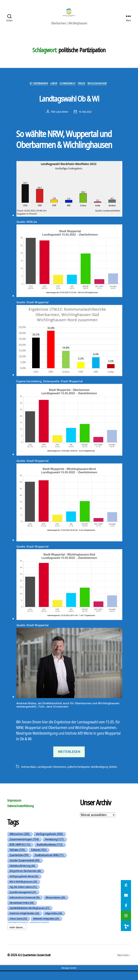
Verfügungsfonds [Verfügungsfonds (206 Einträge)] (49, 843)
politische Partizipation (81, 772)
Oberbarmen (61, 772)
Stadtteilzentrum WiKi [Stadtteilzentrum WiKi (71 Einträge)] (49, 865)
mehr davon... (17, 937)
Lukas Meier (62, 117)
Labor (51, 88)
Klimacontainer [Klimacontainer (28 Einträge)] (55, 907)
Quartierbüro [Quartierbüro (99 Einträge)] (19, 865)
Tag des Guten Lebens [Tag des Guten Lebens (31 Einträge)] (23, 896)
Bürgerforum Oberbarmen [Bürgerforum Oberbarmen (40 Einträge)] (25, 880)
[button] (126, 926)
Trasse (84, 88)
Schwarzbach (68, 88)
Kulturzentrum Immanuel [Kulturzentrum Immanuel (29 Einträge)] (24, 907)
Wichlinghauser (103, 88)
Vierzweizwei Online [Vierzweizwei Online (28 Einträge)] (22, 912)
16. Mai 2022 (85, 117)
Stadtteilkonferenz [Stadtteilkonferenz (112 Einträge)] (50, 854)
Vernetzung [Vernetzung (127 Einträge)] (54, 849)
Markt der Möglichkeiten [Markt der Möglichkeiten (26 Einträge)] (24, 923)
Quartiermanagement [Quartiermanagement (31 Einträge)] (23, 902)
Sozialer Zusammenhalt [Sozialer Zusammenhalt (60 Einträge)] (24, 870)
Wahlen (25, 776)
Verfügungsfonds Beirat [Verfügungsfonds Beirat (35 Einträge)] (24, 886)
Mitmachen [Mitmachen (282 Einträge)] (20, 843)
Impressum (14, 810)
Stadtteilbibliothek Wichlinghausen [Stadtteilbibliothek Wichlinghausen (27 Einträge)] (29, 917)
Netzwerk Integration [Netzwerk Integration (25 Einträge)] (46, 928)
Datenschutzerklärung (21, 815)
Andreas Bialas (29, 772)
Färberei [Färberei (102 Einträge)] (39, 859)
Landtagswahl (45, 772)
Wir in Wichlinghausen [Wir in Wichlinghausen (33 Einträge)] (23, 891)
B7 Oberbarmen (34, 88)
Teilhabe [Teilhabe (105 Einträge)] (17, 859)
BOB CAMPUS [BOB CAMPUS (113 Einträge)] (20, 854)
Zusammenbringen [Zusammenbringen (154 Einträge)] (24, 849)
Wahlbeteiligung (104, 772)
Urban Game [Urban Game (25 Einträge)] (18, 928)
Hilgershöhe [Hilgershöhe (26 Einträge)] (53, 923)
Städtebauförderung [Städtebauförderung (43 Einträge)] (22, 875)
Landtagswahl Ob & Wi (69, 102)
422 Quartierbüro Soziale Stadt (36, 965)
